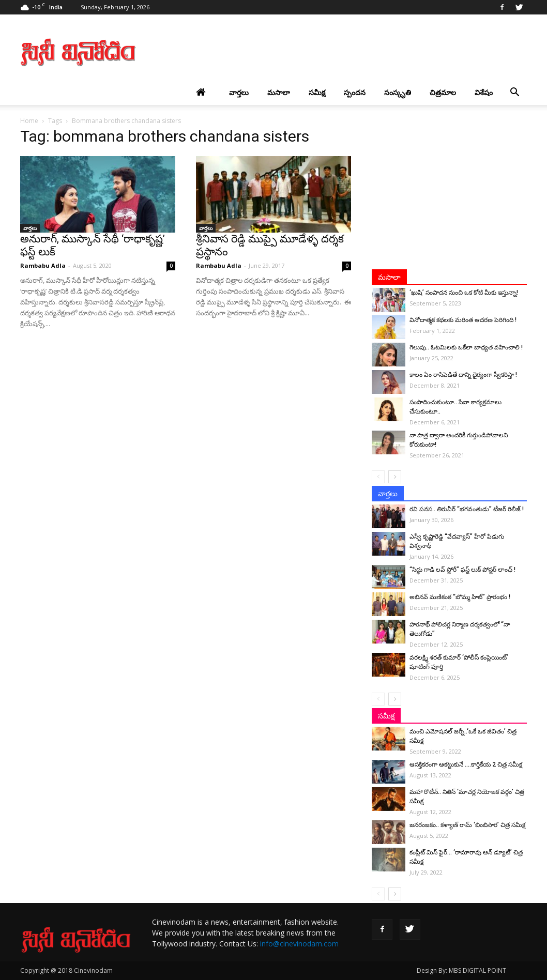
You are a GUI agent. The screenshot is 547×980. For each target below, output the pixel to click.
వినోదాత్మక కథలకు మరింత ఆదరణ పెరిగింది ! (463, 320)
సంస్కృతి (398, 92)
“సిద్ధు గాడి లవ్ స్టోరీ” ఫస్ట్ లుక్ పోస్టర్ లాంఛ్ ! (462, 570)
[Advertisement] (339, 52)
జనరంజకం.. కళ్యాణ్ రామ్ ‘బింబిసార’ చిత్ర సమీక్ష (467, 825)
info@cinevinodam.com (299, 944)
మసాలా (279, 92)
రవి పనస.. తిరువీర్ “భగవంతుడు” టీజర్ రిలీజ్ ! (467, 509)
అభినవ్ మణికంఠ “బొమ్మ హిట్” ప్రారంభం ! (460, 597)
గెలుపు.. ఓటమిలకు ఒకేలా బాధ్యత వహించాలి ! (466, 347)
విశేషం (484, 92)
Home (29, 121)
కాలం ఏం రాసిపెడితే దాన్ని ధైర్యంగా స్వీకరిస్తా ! (463, 375)
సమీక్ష (317, 92)
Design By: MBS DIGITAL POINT (461, 970)
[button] (514, 93)
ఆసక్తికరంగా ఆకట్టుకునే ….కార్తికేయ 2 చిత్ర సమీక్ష (466, 764)
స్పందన (355, 92)
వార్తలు (239, 92)
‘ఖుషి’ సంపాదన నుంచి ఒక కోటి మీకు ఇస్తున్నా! (464, 293)
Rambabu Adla (43, 265)
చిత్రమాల (443, 92)
